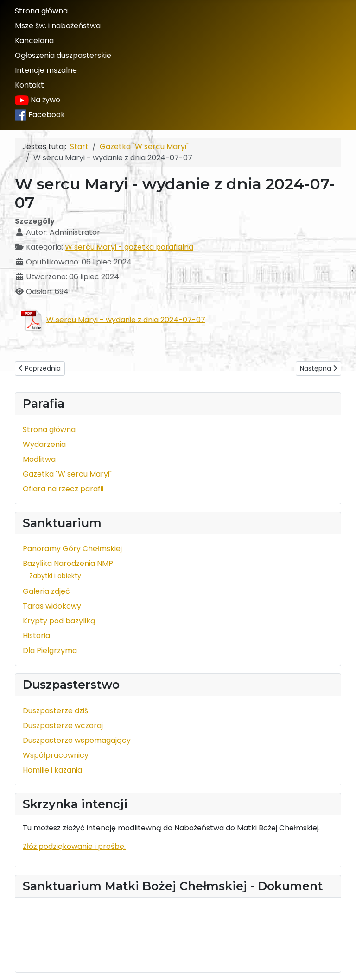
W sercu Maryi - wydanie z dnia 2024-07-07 (126, 319)
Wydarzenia (44, 444)
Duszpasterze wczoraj (63, 726)
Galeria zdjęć (46, 591)
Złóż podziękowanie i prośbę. (74, 846)
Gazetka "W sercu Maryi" (67, 474)
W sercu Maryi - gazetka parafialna (129, 247)
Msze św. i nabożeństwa (58, 26)
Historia (36, 636)
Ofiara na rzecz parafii (63, 489)
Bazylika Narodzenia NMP (68, 563)
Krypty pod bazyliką (59, 621)
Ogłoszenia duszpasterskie (63, 55)
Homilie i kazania (52, 770)
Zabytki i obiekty (55, 576)
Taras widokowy (52, 606)
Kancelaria (34, 41)
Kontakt (29, 85)
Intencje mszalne (46, 70)
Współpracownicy (56, 755)
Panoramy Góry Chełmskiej (72, 549)
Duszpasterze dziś (55, 711)
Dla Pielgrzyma (50, 650)
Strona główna (41, 11)
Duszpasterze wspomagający (77, 740)
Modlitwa (39, 459)
